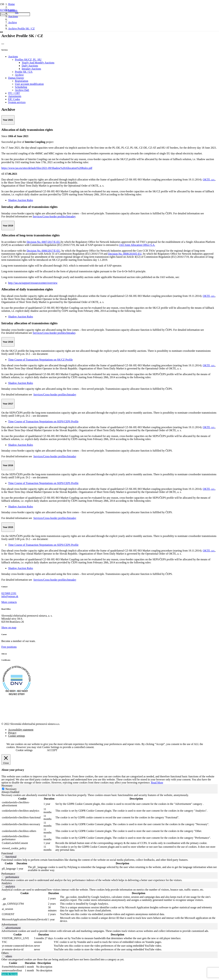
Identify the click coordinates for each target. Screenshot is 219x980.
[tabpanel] (109, 823)
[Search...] (15, 14)
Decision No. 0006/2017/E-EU (43, 251)
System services (17, 102)
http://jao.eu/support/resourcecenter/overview (33, 283)
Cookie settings (17, 736)
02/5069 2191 (9, 593)
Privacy (12, 733)
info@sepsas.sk (10, 596)
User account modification (29, 84)
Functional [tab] (7, 853)
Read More (157, 783)
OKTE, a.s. (209, 180)
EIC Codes (14, 99)
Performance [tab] (8, 874)
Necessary (11, 789)
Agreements (15, 96)
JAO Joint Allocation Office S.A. (137, 245)
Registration (22, 81)
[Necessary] (3, 789)
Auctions (13, 57)
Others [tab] (5, 953)
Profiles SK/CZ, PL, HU (28, 60)
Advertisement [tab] (9, 925)
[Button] (3, 44)
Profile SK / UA (24, 72)
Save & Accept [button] (9, 974)
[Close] (1, 32)
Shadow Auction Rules (21, 200)
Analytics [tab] (7, 883)
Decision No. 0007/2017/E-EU (43, 242)
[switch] (3, 857)
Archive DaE (22, 90)
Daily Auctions (30, 66)
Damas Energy (16, 78)
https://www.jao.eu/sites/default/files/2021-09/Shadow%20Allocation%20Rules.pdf (47, 168)
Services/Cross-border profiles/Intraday (54, 216)
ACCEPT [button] (52, 750)
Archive (19, 75)
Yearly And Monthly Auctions (38, 63)
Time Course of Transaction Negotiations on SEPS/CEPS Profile (43, 421)
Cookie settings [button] (24, 750)
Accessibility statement (21, 730)
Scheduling (21, 87)
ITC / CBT (14, 93)
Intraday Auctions (31, 69)
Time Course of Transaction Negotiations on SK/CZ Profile (40, 360)
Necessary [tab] (7, 786)
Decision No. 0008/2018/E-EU (125, 254)
